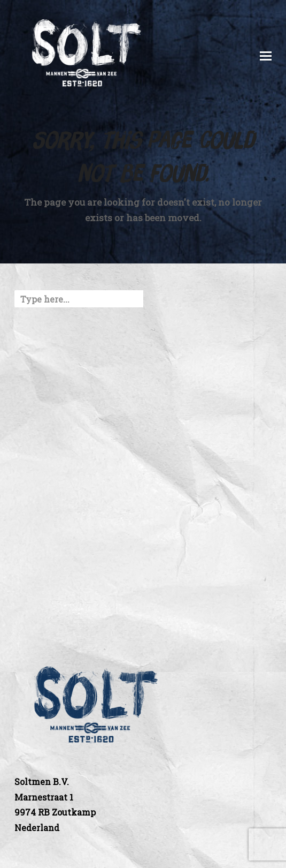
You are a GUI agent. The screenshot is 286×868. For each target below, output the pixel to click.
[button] (266, 56)
